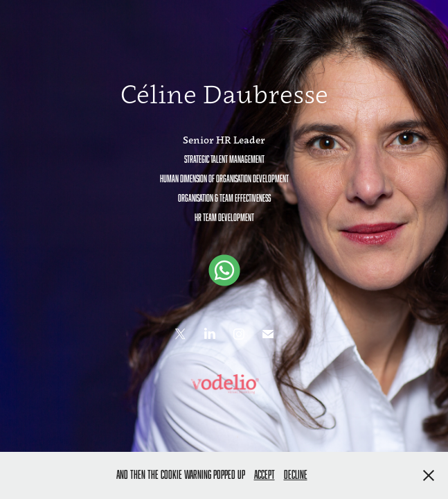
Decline (296, 475)
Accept (265, 475)
